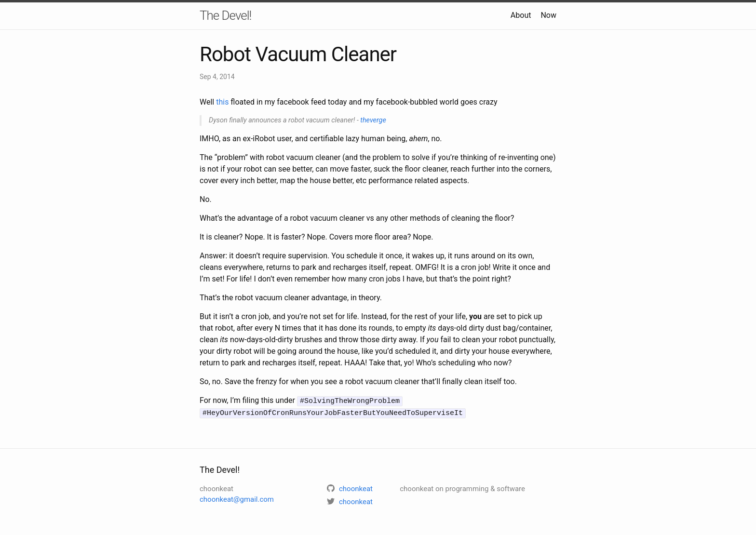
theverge (373, 120)
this (222, 102)
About (521, 15)
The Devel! (225, 15)
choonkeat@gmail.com (237, 498)
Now (548, 15)
